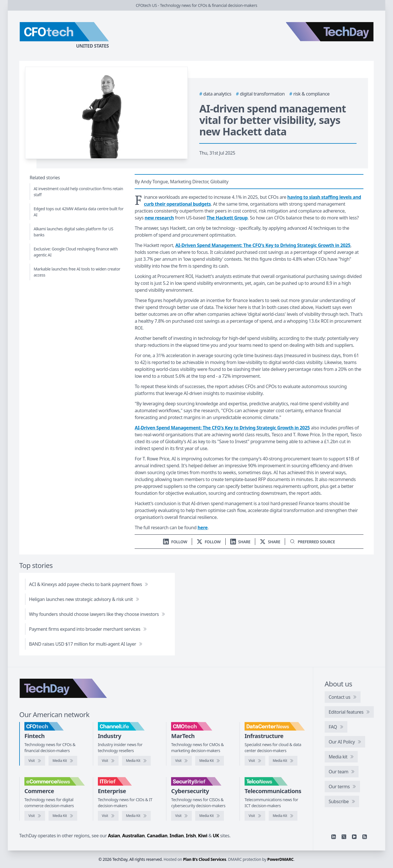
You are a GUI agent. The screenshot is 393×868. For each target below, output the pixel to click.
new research (159, 218)
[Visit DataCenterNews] (255, 761)
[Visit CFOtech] (35, 761)
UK (216, 836)
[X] (344, 837)
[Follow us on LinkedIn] (175, 542)
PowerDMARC (280, 859)
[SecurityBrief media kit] (210, 816)
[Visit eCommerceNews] (35, 816)
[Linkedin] (334, 837)
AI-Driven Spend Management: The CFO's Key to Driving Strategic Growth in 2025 (263, 245)
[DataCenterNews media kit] (283, 761)
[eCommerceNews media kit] (63, 816)
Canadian (157, 836)
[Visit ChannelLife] (108, 761)
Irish (191, 836)
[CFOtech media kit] (63, 761)
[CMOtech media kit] (210, 761)
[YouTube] (354, 837)
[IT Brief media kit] (136, 816)
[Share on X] (270, 542)
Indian (177, 836)
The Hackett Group (227, 218)
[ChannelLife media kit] (136, 761)
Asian (114, 836)
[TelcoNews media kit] (283, 816)
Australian (133, 836)
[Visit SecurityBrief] (181, 816)
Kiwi (203, 836)
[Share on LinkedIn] (240, 542)
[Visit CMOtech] (181, 761)
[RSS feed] (365, 837)
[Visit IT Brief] (108, 816)
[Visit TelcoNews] (255, 816)
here (203, 528)
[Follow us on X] (209, 542)
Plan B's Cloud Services (205, 859)
